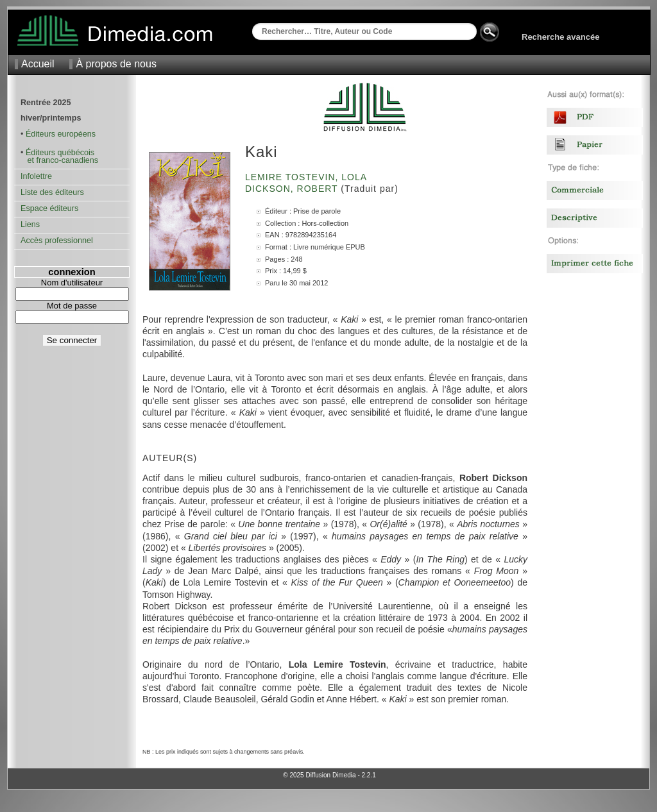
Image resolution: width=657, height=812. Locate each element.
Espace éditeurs (49, 208)
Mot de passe (72, 306)
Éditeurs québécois (60, 153)
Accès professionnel (57, 241)
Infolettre (36, 176)
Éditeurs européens (61, 134)
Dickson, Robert (293, 189)
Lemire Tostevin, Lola (307, 177)
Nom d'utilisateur (72, 283)
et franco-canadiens (59, 160)
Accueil (38, 64)
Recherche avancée (560, 37)
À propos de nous (116, 64)
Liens (30, 224)
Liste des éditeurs (52, 192)
